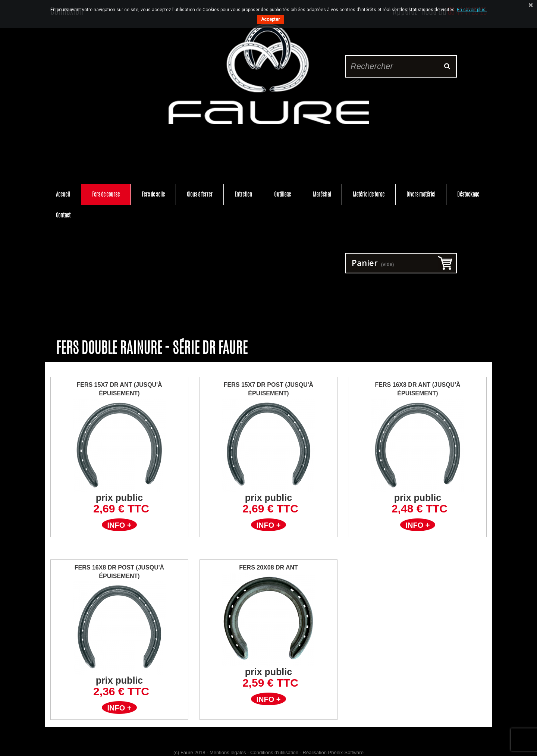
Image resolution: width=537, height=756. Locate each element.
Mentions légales (228, 752)
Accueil (63, 194)
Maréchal (322, 194)
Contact (63, 215)
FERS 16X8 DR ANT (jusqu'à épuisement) (417, 389)
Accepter (270, 19)
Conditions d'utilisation (274, 752)
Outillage (282, 194)
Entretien (243, 194)
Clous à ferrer (200, 194)
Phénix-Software (346, 752)
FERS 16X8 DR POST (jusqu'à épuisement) (119, 572)
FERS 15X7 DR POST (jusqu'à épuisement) (268, 389)
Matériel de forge (369, 194)
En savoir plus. (472, 10)
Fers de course (106, 194)
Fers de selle (153, 194)
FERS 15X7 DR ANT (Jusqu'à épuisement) (119, 389)
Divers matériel (421, 194)
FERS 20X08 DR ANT (268, 567)
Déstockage (468, 194)
